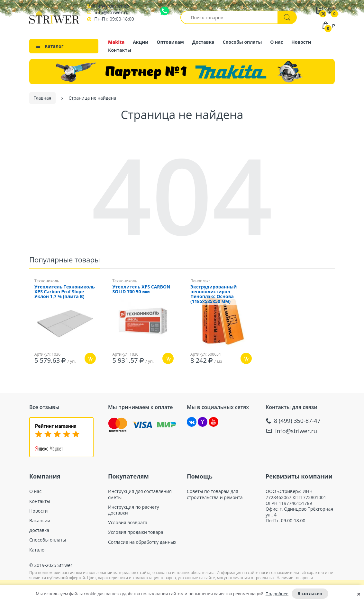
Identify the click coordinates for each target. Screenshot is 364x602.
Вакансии (40, 519)
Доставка (203, 42)
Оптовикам (170, 42)
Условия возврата (128, 521)
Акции (141, 42)
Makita (116, 42)
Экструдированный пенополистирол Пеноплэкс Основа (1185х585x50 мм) (214, 293)
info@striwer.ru (112, 12)
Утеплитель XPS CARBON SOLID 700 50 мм (141, 288)
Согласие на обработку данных (142, 541)
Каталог (38, 548)
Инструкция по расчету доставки (133, 508)
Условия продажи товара (136, 531)
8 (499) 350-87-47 (111, 7)
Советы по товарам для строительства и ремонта (215, 493)
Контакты (120, 50)
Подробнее (277, 594)
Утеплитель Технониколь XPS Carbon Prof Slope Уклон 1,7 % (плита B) (65, 290)
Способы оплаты (242, 42)
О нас (277, 42)
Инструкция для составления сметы (140, 493)
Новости (301, 42)
